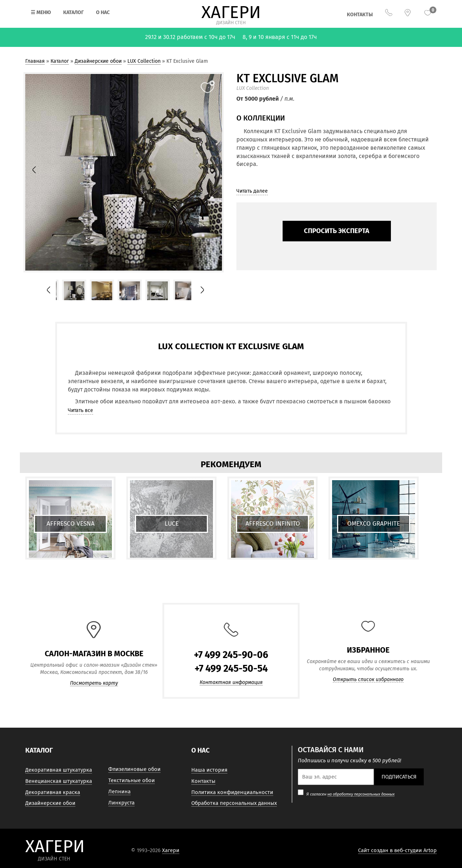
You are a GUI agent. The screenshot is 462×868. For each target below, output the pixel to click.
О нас (103, 12)
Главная (35, 61)
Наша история (209, 770)
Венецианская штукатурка (59, 781)
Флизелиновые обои (134, 769)
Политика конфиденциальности (232, 792)
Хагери (171, 850)
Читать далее (252, 191)
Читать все (80, 410)
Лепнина (119, 792)
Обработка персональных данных (234, 803)
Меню (41, 12)
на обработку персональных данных (361, 794)
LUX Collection (144, 61)
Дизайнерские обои (98, 61)
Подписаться (399, 777)
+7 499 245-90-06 (231, 655)
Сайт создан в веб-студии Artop (397, 850)
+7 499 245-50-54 (231, 668)
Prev (38, 172)
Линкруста (121, 803)
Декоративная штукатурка (59, 770)
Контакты (360, 15)
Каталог (73, 12)
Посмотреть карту (94, 683)
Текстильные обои (132, 780)
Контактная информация (231, 683)
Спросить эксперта (337, 231)
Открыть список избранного (368, 680)
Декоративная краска (53, 792)
